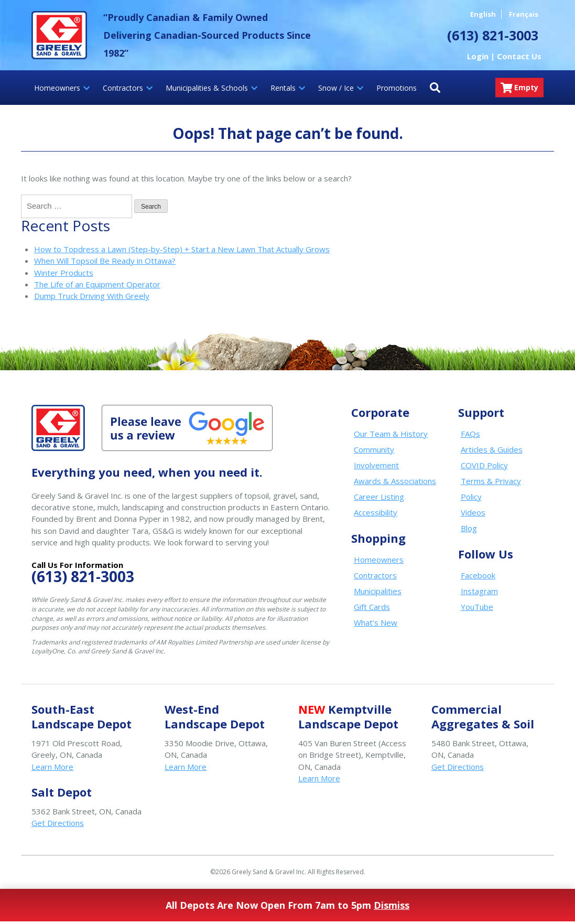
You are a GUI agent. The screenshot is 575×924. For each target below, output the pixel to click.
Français (524, 14)
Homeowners (379, 560)
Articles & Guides (492, 449)
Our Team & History (391, 434)
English (483, 14)
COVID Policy (484, 465)
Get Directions (458, 767)
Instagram (479, 591)
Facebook (478, 575)
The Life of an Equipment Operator (97, 284)
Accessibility (376, 512)
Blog (469, 528)
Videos (473, 512)
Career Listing (379, 497)
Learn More (52, 767)
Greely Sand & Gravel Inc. (59, 35)
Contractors (375, 575)
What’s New (376, 622)
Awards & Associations (395, 481)
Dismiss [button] (392, 905)
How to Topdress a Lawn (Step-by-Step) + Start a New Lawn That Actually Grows (182, 249)
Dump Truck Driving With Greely (92, 296)
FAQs (470, 434)
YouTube (477, 607)
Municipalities (378, 591)
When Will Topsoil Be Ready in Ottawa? (105, 261)
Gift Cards (372, 607)
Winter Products (64, 273)
